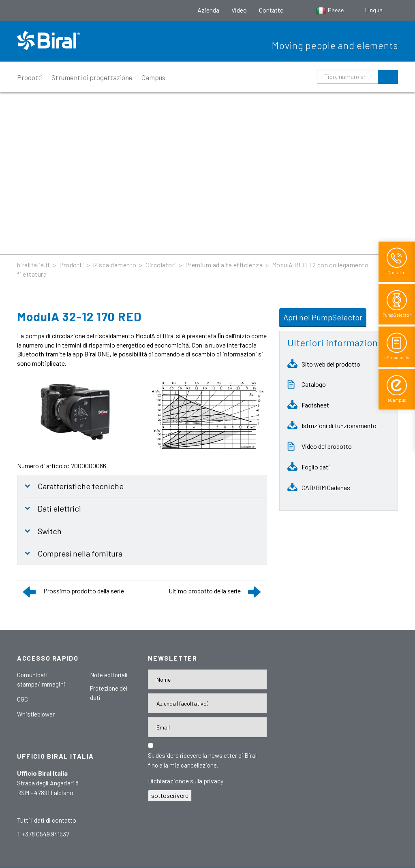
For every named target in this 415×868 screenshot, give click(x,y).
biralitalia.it (34, 265)
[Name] (207, 679)
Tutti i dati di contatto (47, 820)
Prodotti (30, 77)
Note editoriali (109, 675)
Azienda (208, 10)
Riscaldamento (114, 265)
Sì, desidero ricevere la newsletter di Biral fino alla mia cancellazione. (202, 760)
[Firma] (207, 703)
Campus (153, 77)
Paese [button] (331, 10)
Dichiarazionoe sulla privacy (186, 781)
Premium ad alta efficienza (224, 265)
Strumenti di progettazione (92, 77)
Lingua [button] (375, 10)
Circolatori (161, 265)
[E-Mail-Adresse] (207, 727)
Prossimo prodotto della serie (84, 591)
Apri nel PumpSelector (323, 317)
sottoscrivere (170, 795)
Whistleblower (36, 714)
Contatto (271, 10)
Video (239, 10)
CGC (22, 699)
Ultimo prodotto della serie (205, 591)
